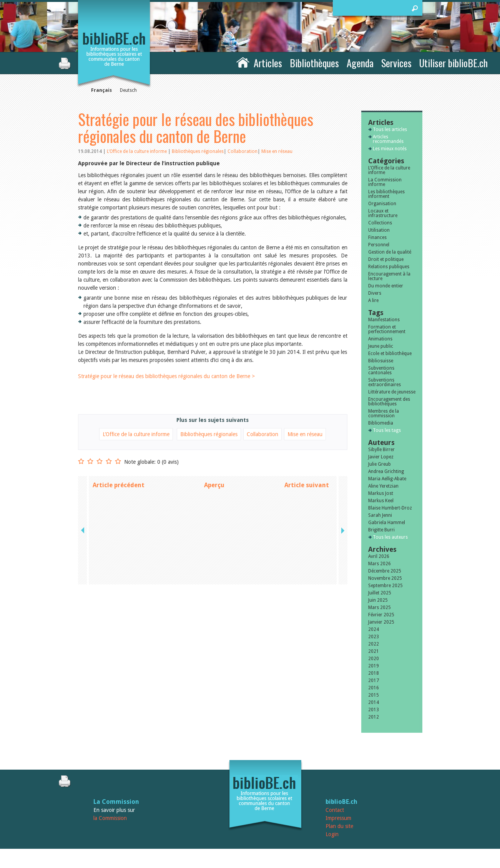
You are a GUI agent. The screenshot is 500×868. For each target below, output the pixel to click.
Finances (377, 237)
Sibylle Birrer (381, 450)
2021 (374, 651)
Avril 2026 (379, 556)
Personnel (379, 245)
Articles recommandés (388, 139)
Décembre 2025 (385, 571)
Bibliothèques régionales (198, 151)
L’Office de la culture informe (137, 151)
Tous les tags (387, 430)
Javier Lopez (381, 457)
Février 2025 (381, 615)
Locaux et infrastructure (383, 213)
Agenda (360, 63)
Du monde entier (386, 286)
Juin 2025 (378, 600)
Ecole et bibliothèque (390, 354)
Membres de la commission (384, 413)
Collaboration (243, 151)
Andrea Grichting (386, 471)
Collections (380, 223)
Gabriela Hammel (387, 523)
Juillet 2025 (380, 593)
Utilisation (379, 230)
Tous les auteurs (390, 537)
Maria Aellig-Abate (387, 479)
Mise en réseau (277, 151)
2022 (374, 644)
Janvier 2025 (381, 622)
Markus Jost (381, 493)
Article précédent (119, 485)
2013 (374, 710)
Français (101, 90)
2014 (374, 702)
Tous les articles (390, 129)
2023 (374, 637)
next (342, 485)
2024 (374, 629)
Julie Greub (380, 464)
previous (83, 485)
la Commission (110, 818)
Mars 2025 (380, 607)
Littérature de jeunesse (392, 392)
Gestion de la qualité (390, 252)
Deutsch (128, 90)
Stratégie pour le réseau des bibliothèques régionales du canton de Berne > (166, 376)
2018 (374, 673)
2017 (374, 680)
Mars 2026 (380, 564)
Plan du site (339, 826)
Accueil (243, 62)
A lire (373, 300)
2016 (374, 688)
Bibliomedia (381, 423)
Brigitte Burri (381, 530)
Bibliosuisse (381, 361)
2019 (374, 666)
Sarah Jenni (380, 515)
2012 (374, 717)
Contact (335, 810)
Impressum (338, 818)
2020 (374, 659)
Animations (380, 339)
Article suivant (307, 485)
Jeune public (381, 346)
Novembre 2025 (385, 578)
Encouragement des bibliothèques (389, 402)
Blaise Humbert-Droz (390, 508)
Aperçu (214, 485)
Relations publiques (389, 267)
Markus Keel (381, 501)
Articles (268, 63)
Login (332, 834)
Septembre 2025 (385, 586)
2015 (374, 695)
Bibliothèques (314, 63)
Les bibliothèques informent (386, 194)
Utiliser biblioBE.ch (453, 63)
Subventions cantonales (381, 370)
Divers (375, 293)
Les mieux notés (390, 149)
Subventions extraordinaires (385, 382)
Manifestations (384, 320)
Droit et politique (386, 259)
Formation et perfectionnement (387, 329)
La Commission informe (385, 182)
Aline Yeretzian (383, 486)
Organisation (382, 204)
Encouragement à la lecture (389, 276)
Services (396, 63)
